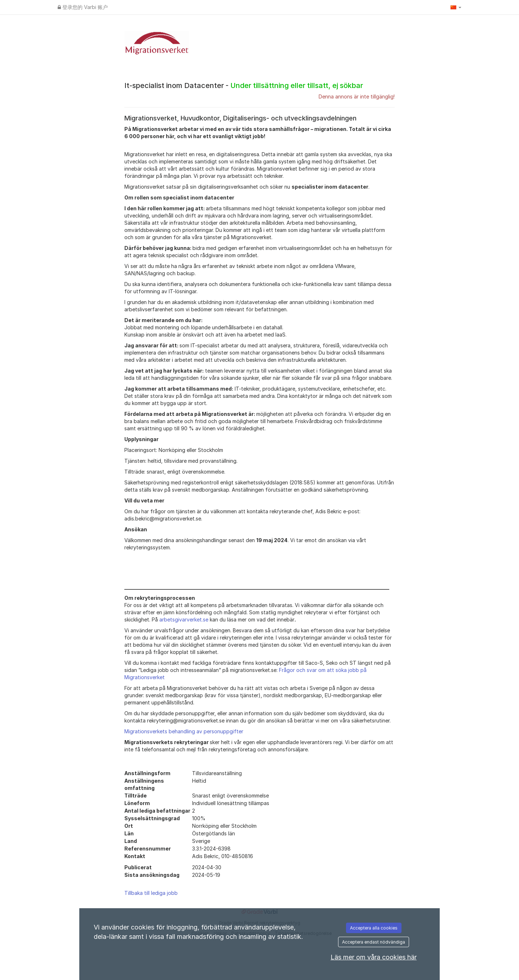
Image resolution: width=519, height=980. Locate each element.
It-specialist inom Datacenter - (244, 85)
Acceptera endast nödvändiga (374, 942)
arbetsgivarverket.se (184, 619)
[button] (456, 7)
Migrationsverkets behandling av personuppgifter (184, 731)
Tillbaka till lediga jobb (151, 893)
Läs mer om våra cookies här (374, 957)
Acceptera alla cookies (374, 928)
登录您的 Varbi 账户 (83, 7)
